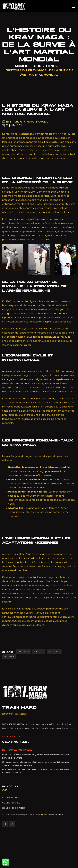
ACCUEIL (21, 66)
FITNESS (52, 66)
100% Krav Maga (31, 121)
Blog (37, 66)
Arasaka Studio (55, 815)
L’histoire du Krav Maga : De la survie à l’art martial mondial (38, 109)
